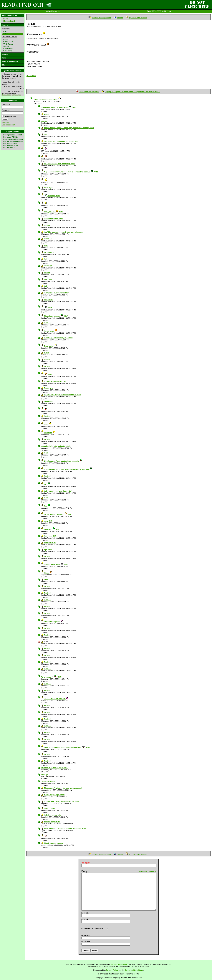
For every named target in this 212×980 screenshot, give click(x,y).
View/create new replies (89, 92)
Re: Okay (50, 433)
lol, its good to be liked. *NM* (58, 514)
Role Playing (8, 48)
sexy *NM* (48, 521)
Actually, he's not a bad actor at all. (56, 446)
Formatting (152, 871)
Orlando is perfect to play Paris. (55, 768)
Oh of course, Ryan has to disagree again (63, 461)
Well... (47, 580)
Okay (48, 424)
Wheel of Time (9, 42)
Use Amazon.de (9, 148)
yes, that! (48, 279)
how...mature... (50, 808)
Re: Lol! (47, 323)
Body (84, 871)
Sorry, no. (48, 239)
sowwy (47, 360)
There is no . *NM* (56, 316)
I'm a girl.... (46, 775)
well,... (47, 114)
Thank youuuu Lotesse (54, 843)
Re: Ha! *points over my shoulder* (58, 338)
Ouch (48, 573)
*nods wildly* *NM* (52, 822)
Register (5, 123)
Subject (86, 863)
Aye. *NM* (48, 550)
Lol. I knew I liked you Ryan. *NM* (58, 491)
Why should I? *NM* (51, 677)
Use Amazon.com (10, 144)
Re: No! (47, 273)
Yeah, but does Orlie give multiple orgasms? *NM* (65, 829)
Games (6, 46)
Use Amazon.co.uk (11, 146)
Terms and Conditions (134, 970)
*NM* (48, 308)
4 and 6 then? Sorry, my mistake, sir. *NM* (62, 802)
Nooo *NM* (49, 300)
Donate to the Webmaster (13, 139)
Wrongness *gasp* (53, 622)
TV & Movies (8, 44)
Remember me (10, 116)
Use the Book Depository (13, 141)
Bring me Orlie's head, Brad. (47, 99)
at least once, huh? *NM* (56, 565)
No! (46, 259)
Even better (50, 346)
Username (6, 104)
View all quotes (6, 95)
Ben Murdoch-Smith (119, 964)
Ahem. (44, 121)
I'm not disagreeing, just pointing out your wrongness (68, 469)
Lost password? (9, 125)
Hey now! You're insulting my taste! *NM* (61, 141)
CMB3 (6, 34)
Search (120, 18)
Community (8, 51)
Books (6, 40)
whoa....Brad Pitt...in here (56, 699)
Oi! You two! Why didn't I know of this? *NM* (63, 395)
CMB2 (6, 32)
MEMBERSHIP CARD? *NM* (56, 381)
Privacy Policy (112, 970)
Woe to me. (49, 402)
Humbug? (48, 266)
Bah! (46, 246)
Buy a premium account (13, 135)
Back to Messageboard (101, 18)
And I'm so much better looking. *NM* (59, 107)
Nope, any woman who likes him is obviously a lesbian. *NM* (71, 172)
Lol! (46, 286)
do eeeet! (31, 76)
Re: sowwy (49, 388)
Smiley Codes (143, 871)
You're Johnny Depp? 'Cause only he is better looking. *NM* (69, 128)
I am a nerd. (51, 331)
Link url (85, 919)
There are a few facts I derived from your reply (63, 788)
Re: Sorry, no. (50, 252)
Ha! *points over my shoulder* (57, 293)
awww (47, 353)
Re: (47, 484)
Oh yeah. (48, 225)
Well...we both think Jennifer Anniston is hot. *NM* (67, 748)
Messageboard (9, 21)
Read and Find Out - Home (41, 5)
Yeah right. (49, 188)
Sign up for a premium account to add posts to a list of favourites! (132, 92)
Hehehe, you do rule (52, 815)
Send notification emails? (92, 929)
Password (6, 110)
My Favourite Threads (138, 18)
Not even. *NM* (50, 536)
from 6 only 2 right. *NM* (54, 795)
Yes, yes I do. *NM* (54, 212)
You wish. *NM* (52, 196)
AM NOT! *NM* (50, 543)
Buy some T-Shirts (10, 137)
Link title (85, 913)
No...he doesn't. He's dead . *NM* (60, 164)
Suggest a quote (16, 95)
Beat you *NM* (52, 529)
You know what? (48, 781)
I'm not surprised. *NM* (54, 219)
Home (6, 19)
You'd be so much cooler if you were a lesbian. (63, 232)
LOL (46, 134)
